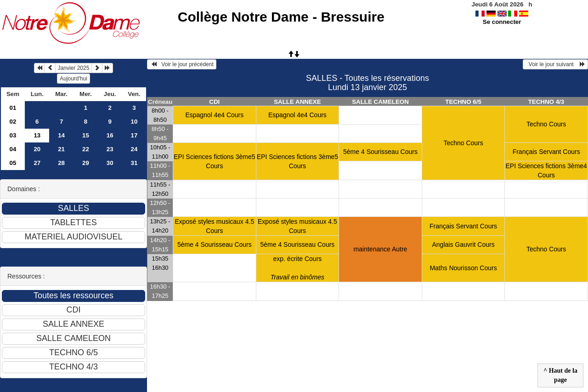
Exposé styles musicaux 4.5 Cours (214, 226)
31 (134, 163)
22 (86, 149)
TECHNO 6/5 (463, 102)
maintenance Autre (381, 249)
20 (37, 149)
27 (37, 163)
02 (13, 122)
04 (13, 149)
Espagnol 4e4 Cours (214, 115)
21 (61, 149)
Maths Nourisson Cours (463, 268)
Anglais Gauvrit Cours (463, 244)
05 (13, 163)
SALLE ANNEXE (297, 102)
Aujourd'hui (73, 79)
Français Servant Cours (546, 152)
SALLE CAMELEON (380, 102)
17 (134, 135)
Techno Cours (463, 143)
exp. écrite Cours (297, 268)
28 (61, 163)
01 (13, 108)
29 (86, 163)
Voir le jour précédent (182, 64)
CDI (214, 102)
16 (110, 135)
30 (110, 163)
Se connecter (502, 22)
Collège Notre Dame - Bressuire (281, 17)
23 (110, 149)
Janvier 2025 (74, 68)
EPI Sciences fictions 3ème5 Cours (214, 161)
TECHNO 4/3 (546, 102)
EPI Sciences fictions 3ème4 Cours (546, 170)
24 (134, 149)
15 (86, 135)
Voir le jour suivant (555, 64)
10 (134, 122)
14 (61, 135)
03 (13, 135)
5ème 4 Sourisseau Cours (380, 152)
